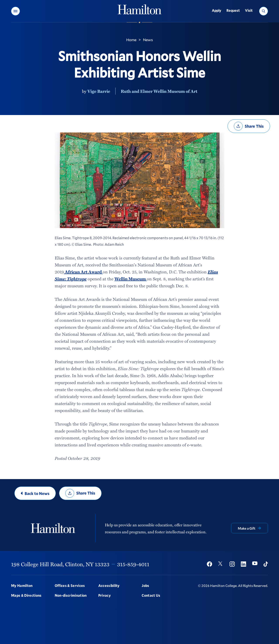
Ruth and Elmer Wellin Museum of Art (159, 91)
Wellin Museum (131, 279)
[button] (15, 11)
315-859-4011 (133, 564)
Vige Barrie (99, 91)
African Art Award (83, 272)
